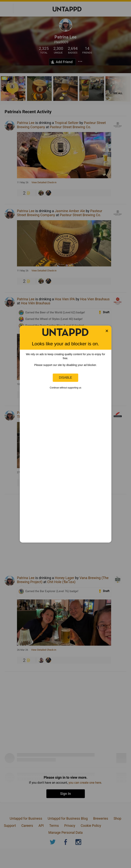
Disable (66, 378)
